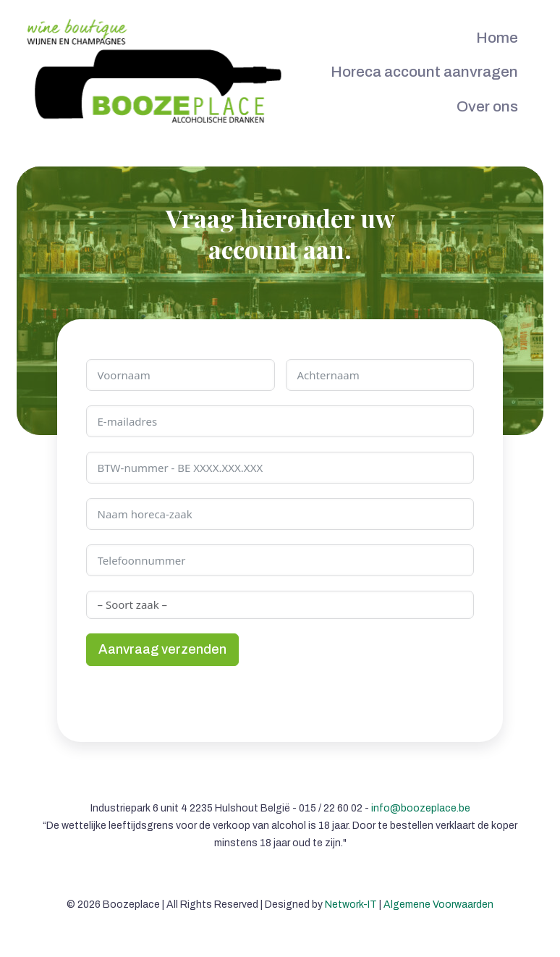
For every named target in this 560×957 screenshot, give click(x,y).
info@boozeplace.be (421, 808)
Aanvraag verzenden (162, 649)
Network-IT (351, 905)
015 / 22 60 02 (331, 808)
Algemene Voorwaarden (438, 905)
